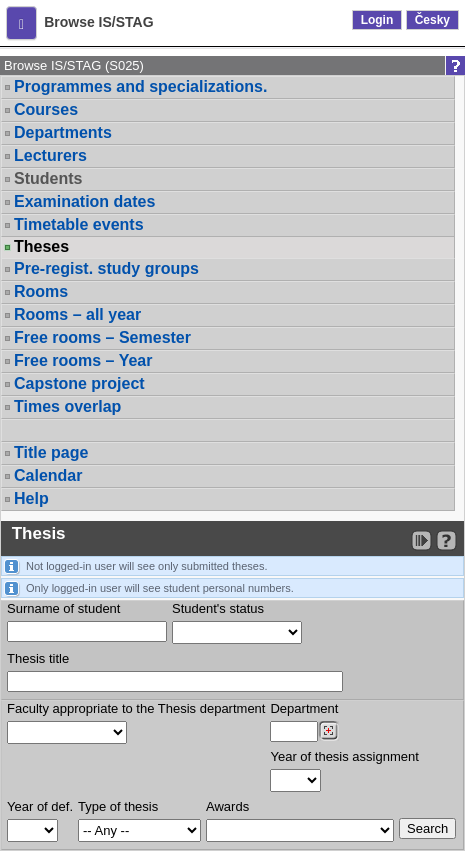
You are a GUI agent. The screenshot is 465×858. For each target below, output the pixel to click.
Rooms (41, 291)
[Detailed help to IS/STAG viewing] (446, 540)
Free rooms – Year (83, 360)
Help (31, 498)
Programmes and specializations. (140, 86)
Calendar (48, 475)
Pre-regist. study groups (106, 268)
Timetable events (79, 224)
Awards (227, 806)
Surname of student (63, 608)
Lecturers (50, 155)
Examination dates (84, 201)
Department (304, 708)
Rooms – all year (77, 314)
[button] (21, 23)
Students (48, 178)
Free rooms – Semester (102, 337)
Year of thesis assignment (344, 756)
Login (377, 20)
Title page (51, 452)
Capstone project (79, 383)
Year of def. (40, 806)
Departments (63, 132)
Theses (41, 247)
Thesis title (38, 658)
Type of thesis (118, 806)
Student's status (218, 608)
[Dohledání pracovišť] (328, 731)
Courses (46, 109)
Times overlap (67, 406)
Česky (432, 20)
